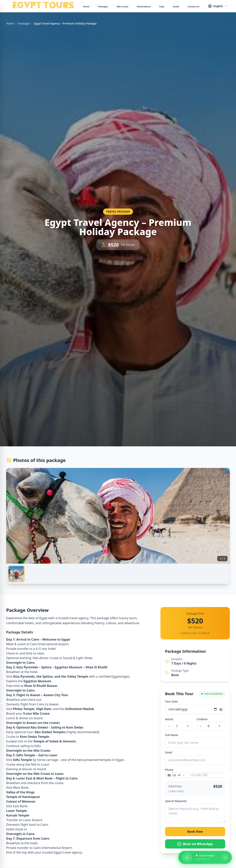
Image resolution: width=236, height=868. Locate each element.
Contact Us (194, 6)
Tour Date (171, 701)
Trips (162, 6)
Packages (103, 6)
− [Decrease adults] (169, 726)
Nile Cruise (122, 6)
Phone (169, 770)
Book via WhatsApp (195, 844)
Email (169, 752)
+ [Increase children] (219, 726)
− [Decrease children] (201, 726)
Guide (176, 6)
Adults (169, 719)
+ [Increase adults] (188, 726)
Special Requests (176, 801)
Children (202, 719)
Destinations (144, 6)
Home (86, 6)
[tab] (16, 574)
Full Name (172, 735)
